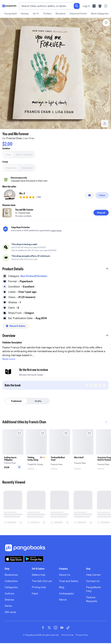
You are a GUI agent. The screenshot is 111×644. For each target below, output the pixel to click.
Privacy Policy (82, 635)
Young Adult (10, 14)
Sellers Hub (39, 575)
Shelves (9, 600)
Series (8, 606)
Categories (11, 587)
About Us (65, 575)
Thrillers (47, 14)
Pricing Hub (39, 587)
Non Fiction (28, 276)
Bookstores (11, 575)
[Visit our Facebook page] (43, 628)
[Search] (77, 6)
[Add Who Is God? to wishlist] (89, 433)
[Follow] (102, 195)
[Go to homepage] (9, 6)
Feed (35, 593)
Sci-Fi (36, 14)
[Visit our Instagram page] (56, 628)
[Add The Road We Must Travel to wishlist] (66, 433)
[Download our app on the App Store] (14, 559)
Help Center (93, 575)
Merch (63, 600)
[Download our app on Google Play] (34, 559)
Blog (62, 587)
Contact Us (93, 581)
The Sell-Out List (42, 581)
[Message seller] (90, 195)
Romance (61, 14)
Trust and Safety (69, 581)
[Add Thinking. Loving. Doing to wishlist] (43, 433)
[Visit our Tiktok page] (68, 628)
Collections (11, 581)
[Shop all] (101, 213)
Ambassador (66, 593)
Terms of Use (67, 635)
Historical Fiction (78, 14)
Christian (41, 276)
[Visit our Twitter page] (49, 628)
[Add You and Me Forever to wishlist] (106, 23)
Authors (9, 593)
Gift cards (10, 612)
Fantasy (25, 14)
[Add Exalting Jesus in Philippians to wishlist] (19, 433)
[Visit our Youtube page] (62, 628)
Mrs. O (22, 193)
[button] (56, 269)
